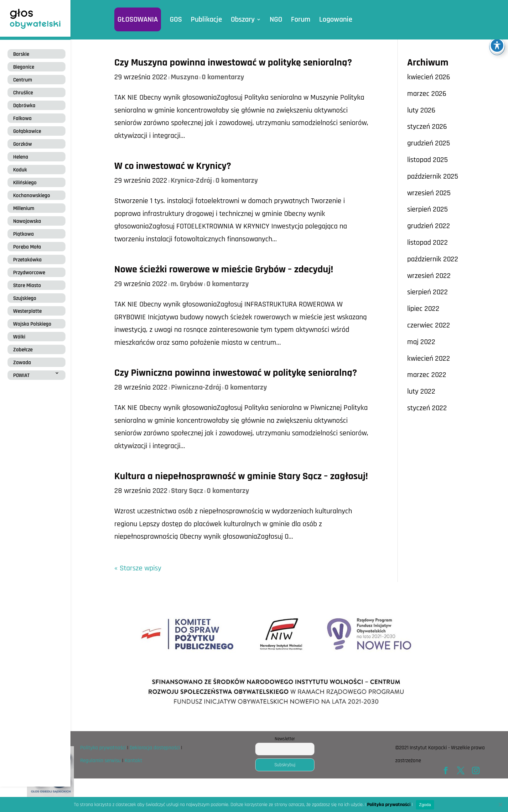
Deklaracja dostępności (155, 748)
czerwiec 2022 (429, 325)
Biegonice (24, 67)
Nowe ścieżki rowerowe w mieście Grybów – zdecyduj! (224, 269)
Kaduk (20, 170)
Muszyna (184, 77)
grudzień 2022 (429, 226)
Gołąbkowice (27, 131)
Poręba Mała (27, 247)
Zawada (22, 363)
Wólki (19, 337)
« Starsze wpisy (138, 568)
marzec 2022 (427, 375)
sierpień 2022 (428, 292)
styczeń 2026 (427, 127)
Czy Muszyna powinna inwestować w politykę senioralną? (233, 63)
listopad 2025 (428, 160)
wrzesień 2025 (429, 193)
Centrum (23, 80)
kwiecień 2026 (429, 77)
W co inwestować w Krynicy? (173, 166)
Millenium (24, 208)
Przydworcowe (29, 273)
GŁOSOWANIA (138, 19)
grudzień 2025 (429, 143)
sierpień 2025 (428, 209)
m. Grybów (187, 284)
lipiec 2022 (423, 309)
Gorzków (23, 144)
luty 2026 (421, 110)
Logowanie (336, 19)
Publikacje (206, 19)
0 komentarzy (223, 77)
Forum (301, 19)
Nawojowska (27, 221)
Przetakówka (27, 260)
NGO (276, 19)
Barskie (21, 54)
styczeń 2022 (427, 408)
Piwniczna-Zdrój (196, 387)
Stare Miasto (27, 286)
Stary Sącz (187, 491)
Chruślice (23, 93)
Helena (21, 157)
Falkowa (22, 118)
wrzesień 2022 (429, 276)
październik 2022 (433, 259)
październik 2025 (433, 176)
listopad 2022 (428, 243)
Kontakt (133, 761)
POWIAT (21, 375)
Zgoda (425, 805)
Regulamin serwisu (101, 761)
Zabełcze (23, 350)
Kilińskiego (25, 183)
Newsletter (285, 739)
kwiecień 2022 (429, 359)
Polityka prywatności (103, 748)
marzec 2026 (427, 94)
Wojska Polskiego (32, 324)
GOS (176, 19)
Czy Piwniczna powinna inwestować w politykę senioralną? (236, 373)
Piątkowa (23, 234)
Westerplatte (27, 311)
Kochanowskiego (32, 196)
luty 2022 (421, 391)
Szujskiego (25, 298)
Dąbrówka (24, 106)
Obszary (243, 19)
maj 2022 (421, 342)
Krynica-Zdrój (191, 181)
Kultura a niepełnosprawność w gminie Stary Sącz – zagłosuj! (241, 476)
